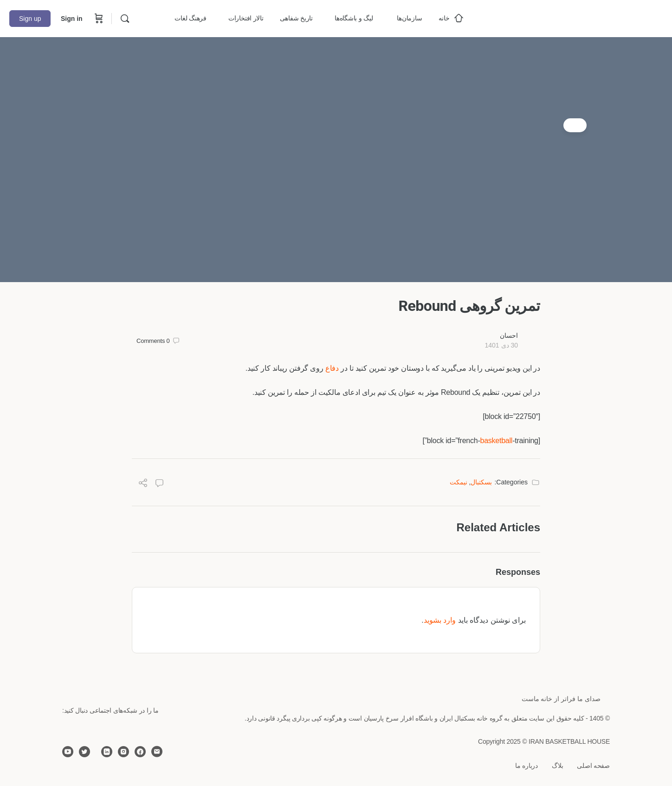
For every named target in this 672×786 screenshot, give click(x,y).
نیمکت (459, 482)
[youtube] (68, 752)
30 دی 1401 (501, 345)
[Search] (125, 19)
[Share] (143, 484)
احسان (509, 335)
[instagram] (123, 752)
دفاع (332, 368)
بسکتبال (481, 482)
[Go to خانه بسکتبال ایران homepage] (593, 17)
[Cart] (98, 19)
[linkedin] (107, 752)
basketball (496, 441)
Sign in (72, 19)
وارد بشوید (440, 620)
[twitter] (84, 752)
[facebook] (140, 752)
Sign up (30, 19)
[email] (157, 752)
